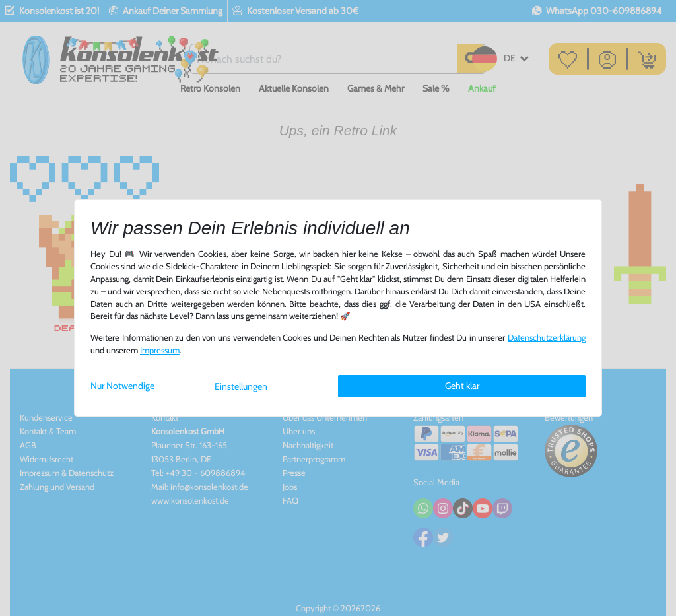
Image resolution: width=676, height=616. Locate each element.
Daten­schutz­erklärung (547, 338)
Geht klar (462, 386)
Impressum (160, 350)
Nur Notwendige (122, 386)
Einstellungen (241, 386)
